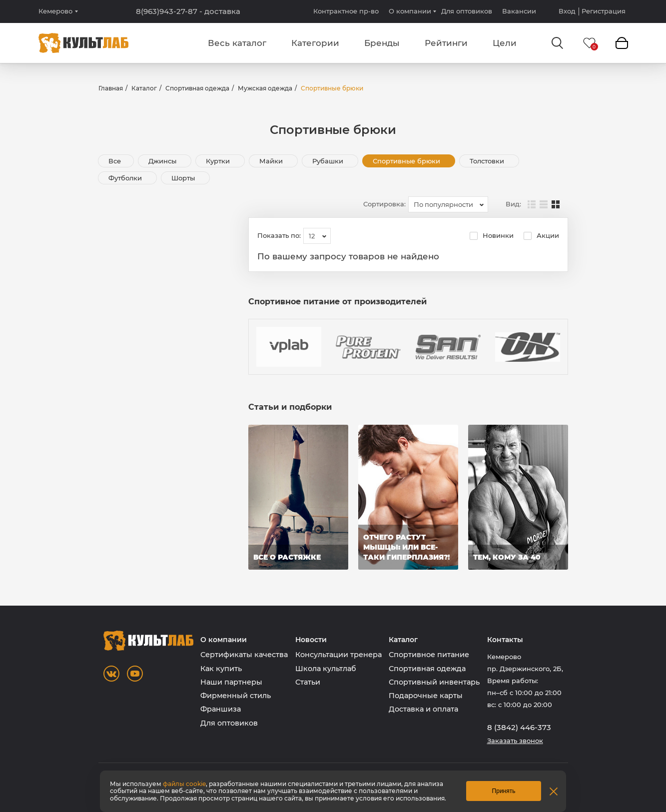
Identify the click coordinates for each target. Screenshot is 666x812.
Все (115, 161)
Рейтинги (446, 43)
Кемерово (55, 11)
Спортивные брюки (407, 161)
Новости (311, 640)
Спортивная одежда (197, 88)
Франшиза (221, 709)
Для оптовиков (467, 11)
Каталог (144, 88)
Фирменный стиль (236, 696)
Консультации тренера (338, 655)
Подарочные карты (426, 696)
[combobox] (448, 204)
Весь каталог (237, 43)
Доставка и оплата (423, 709)
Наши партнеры (231, 682)
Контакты (505, 640)
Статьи (308, 682)
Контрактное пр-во (346, 11)
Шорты (184, 178)
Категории (315, 43)
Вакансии (519, 11)
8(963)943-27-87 (188, 11)
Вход (567, 11)
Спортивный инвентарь (434, 682)
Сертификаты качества (244, 655)
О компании (410, 11)
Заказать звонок (515, 741)
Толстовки (488, 161)
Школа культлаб (326, 669)
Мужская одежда (265, 88)
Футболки (126, 178)
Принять (504, 791)
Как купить (221, 669)
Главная (111, 88)
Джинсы (163, 161)
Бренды (382, 43)
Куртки (219, 161)
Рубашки (329, 161)
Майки (272, 161)
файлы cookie (184, 784)
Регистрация (604, 11)
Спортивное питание (429, 655)
